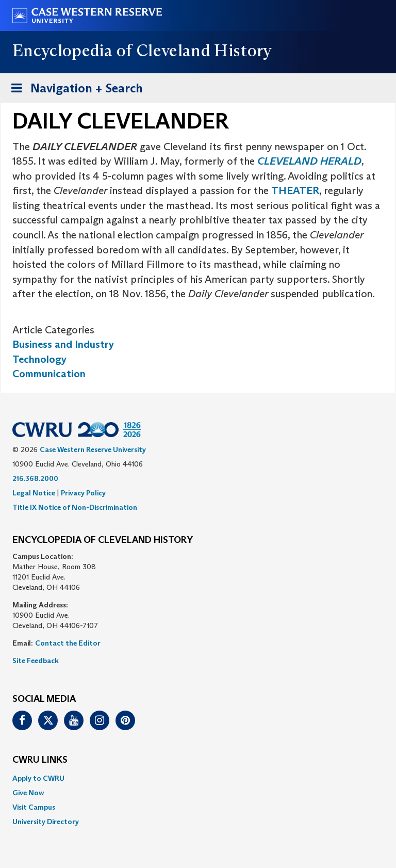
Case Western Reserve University (93, 449)
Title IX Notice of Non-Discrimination (75, 507)
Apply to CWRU (38, 778)
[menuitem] (198, 778)
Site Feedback (36, 661)
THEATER (295, 190)
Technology (39, 359)
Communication (49, 374)
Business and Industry (63, 344)
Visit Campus (34, 807)
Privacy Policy (83, 493)
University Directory (46, 822)
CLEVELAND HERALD (309, 161)
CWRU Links (40, 760)
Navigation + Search (74, 90)
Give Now (28, 793)
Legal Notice (34, 493)
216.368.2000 (35, 478)
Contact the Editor (68, 643)
